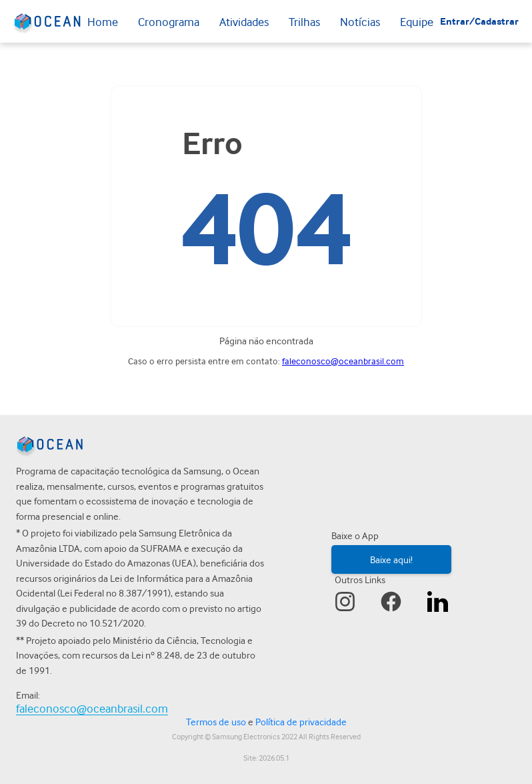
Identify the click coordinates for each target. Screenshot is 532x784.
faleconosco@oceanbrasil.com (343, 361)
